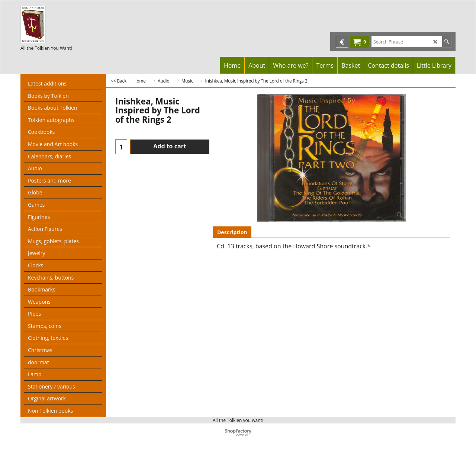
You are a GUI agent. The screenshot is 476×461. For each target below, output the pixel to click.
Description (232, 232)
